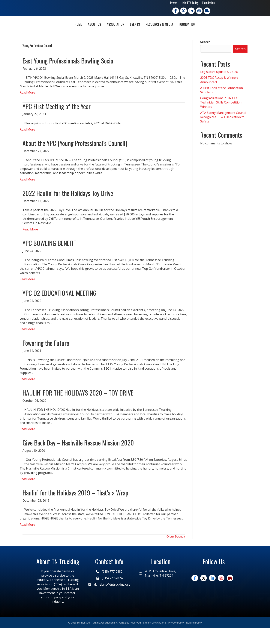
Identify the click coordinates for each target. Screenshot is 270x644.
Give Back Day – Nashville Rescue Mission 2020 (78, 459)
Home (57, 32)
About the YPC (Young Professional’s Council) (75, 159)
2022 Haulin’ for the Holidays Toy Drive (68, 209)
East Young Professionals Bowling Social (69, 77)
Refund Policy (194, 638)
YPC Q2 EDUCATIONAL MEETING (60, 309)
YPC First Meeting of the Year (57, 122)
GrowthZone (159, 638)
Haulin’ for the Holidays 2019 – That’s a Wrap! (76, 508)
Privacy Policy (176, 638)
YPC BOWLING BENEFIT (49, 259)
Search (205, 58)
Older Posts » (176, 553)
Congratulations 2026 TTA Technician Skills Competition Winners (221, 118)
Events (174, 3)
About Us (73, 32)
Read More (27, 108)
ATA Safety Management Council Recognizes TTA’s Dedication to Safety (223, 133)
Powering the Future (46, 359)
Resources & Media (181, 32)
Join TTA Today (190, 3)
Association (94, 32)
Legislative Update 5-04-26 (219, 88)
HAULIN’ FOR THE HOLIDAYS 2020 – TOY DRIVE (78, 409)
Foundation (208, 3)
